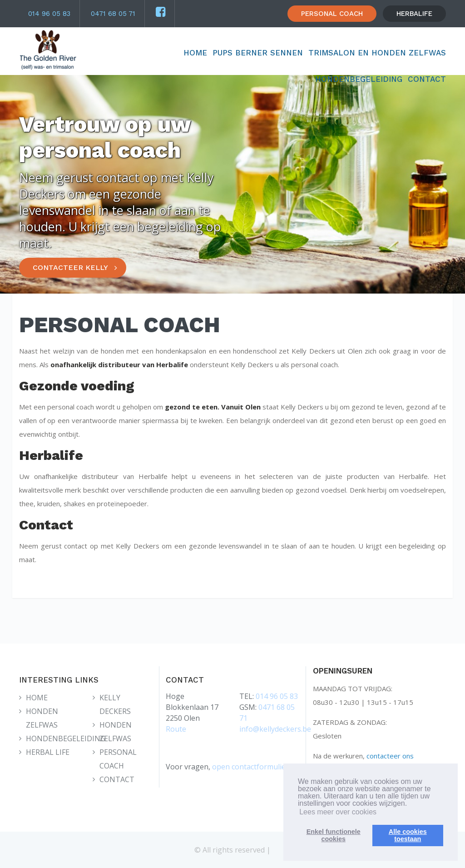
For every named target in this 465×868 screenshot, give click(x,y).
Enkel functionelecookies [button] (334, 835)
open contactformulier (250, 767)
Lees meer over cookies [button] (338, 812)
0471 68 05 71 (113, 14)
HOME (195, 53)
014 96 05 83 (49, 14)
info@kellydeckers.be (275, 729)
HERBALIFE (414, 14)
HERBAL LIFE (48, 752)
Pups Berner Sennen (258, 53)
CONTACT (427, 79)
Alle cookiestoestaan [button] (408, 835)
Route (176, 729)
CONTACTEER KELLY (70, 267)
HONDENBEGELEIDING (359, 79)
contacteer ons (390, 756)
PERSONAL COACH (332, 14)
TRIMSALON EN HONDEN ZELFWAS (377, 53)
